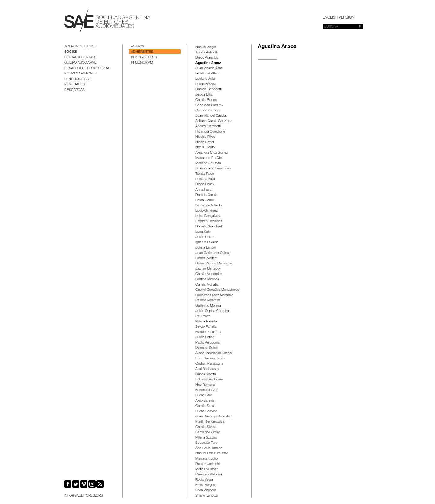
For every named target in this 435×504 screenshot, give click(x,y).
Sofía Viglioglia (206, 490)
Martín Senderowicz (210, 422)
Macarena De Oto (209, 158)
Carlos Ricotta (206, 374)
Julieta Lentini (206, 248)
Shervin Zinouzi (206, 496)
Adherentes (142, 52)
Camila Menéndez (209, 274)
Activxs (138, 47)
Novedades (75, 85)
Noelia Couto (205, 148)
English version (339, 18)
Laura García (205, 200)
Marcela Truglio (206, 459)
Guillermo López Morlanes (214, 295)
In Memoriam (142, 63)
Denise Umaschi (208, 464)
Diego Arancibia (207, 58)
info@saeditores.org (84, 496)
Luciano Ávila (205, 79)
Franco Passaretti (208, 332)
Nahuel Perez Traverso (212, 454)
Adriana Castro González (214, 121)
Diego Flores (205, 184)
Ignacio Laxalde (207, 243)
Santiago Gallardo (209, 206)
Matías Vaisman (207, 469)
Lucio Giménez (206, 211)
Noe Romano (205, 385)
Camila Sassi (205, 406)
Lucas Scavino (206, 411)
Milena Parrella (206, 322)
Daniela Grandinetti (209, 227)
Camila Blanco (206, 100)
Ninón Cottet (205, 142)
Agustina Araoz (208, 63)
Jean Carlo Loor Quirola (213, 253)
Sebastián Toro (206, 443)
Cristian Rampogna (209, 364)
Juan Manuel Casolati (211, 116)
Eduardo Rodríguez (209, 380)
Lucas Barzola (206, 84)
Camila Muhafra (207, 285)
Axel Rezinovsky (207, 369)
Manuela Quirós (207, 348)
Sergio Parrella (206, 327)
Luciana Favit (205, 179)
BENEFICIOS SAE (78, 79)
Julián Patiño (205, 337)
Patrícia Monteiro (208, 301)
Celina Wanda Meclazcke (214, 264)
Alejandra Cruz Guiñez (212, 153)
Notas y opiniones (81, 74)
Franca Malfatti (206, 258)
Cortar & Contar (79, 58)
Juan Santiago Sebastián (214, 417)
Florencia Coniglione (210, 132)
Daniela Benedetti (209, 90)
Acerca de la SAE (80, 47)
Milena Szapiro (206, 438)
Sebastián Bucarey (209, 105)
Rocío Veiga (204, 480)
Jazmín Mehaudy (208, 269)
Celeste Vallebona (209, 475)
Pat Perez (203, 316)
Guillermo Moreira (208, 306)
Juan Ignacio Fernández (213, 169)
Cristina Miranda (207, 279)
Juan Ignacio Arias (209, 68)
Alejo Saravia (205, 401)
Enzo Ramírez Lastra (211, 359)
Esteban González (209, 221)
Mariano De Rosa (208, 163)
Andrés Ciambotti (208, 126)
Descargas (74, 90)
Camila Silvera (206, 427)
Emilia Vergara (206, 485)
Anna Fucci (204, 190)
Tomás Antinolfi (206, 53)
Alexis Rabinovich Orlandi (214, 353)
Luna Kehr (203, 232)
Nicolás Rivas (205, 137)
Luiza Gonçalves (208, 216)
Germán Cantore (208, 111)
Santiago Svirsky (208, 432)
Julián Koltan (205, 237)
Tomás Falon (205, 174)
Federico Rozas (207, 390)
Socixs (71, 52)
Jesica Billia (204, 95)
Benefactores (144, 58)
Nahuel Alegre (206, 47)
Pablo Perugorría (208, 343)
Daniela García (206, 195)
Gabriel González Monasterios (217, 290)
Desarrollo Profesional (87, 68)
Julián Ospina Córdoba (212, 311)
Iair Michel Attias (207, 74)
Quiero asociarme (81, 63)
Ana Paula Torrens (209, 448)
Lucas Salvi (204, 396)
